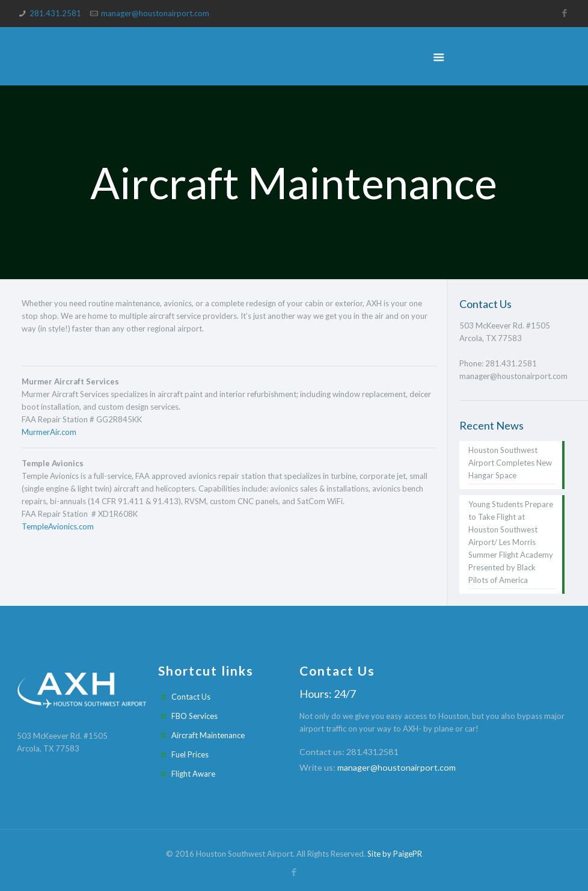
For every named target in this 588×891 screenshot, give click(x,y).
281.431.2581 (56, 13)
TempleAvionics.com (58, 526)
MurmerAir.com (49, 432)
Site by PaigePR (395, 854)
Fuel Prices (190, 754)
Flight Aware (193, 774)
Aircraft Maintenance (208, 735)
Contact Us (191, 697)
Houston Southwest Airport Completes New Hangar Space (510, 463)
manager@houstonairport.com (155, 13)
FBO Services (194, 716)
